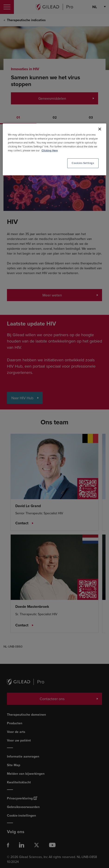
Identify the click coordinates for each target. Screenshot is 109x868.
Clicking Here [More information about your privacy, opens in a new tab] (50, 151)
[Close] (100, 129)
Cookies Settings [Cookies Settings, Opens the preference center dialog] (83, 163)
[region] (55, 149)
